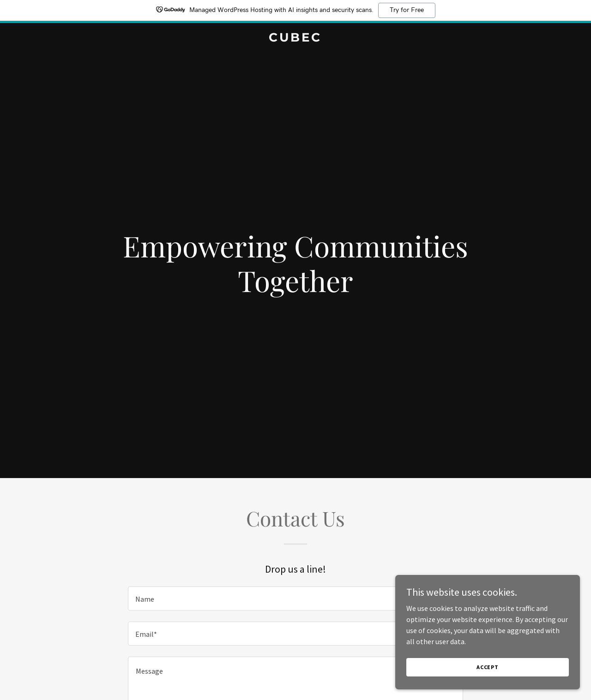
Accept (488, 667)
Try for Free (407, 10)
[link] (296, 39)
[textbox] (295, 598)
